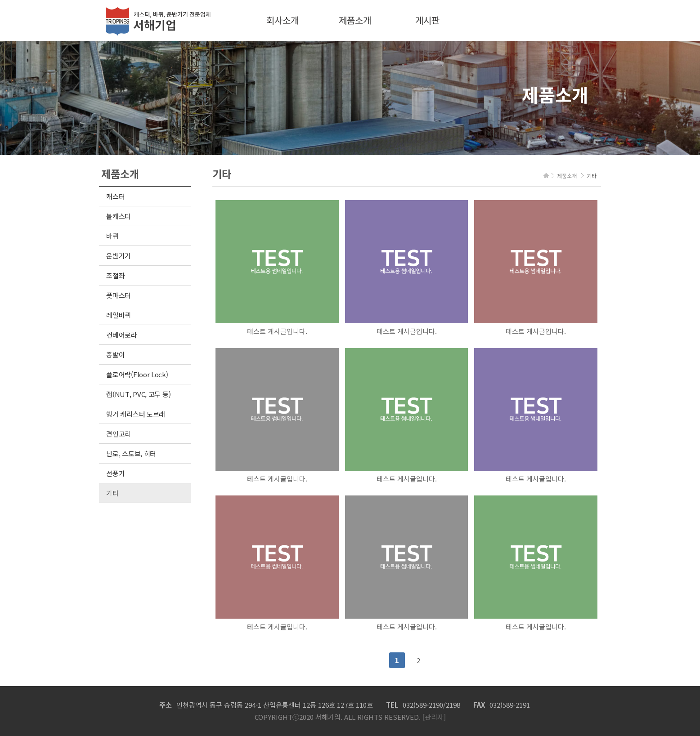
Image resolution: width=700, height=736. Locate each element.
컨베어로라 (122, 335)
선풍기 (115, 473)
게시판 (427, 20)
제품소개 (355, 20)
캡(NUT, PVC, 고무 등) (138, 394)
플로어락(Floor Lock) (137, 374)
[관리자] (433, 717)
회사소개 (283, 20)
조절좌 (115, 275)
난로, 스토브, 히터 (131, 453)
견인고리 (119, 434)
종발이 (115, 355)
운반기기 (119, 256)
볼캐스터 (119, 216)
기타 (112, 493)
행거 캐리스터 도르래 (136, 414)
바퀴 (112, 236)
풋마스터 (119, 295)
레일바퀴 (119, 315)
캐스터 (115, 196)
